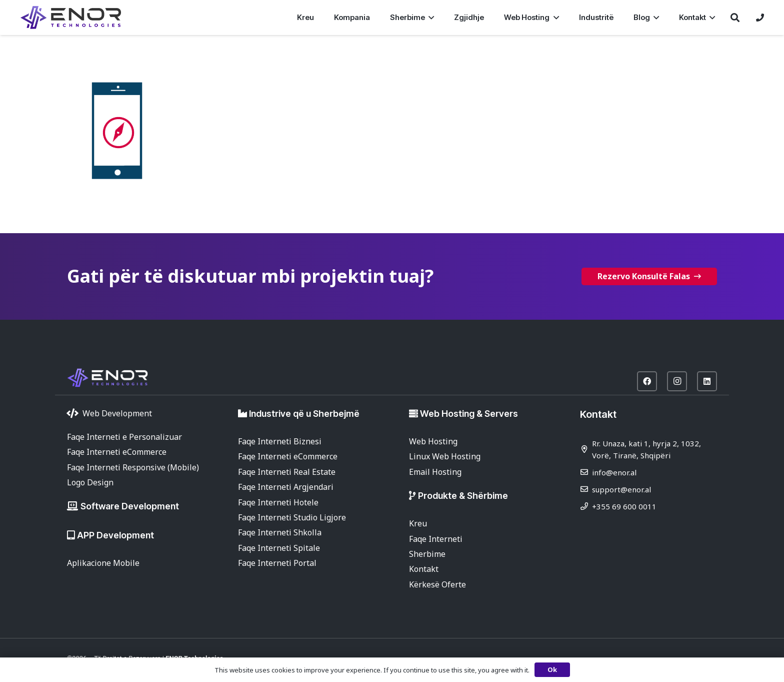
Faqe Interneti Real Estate (287, 472)
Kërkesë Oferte (437, 584)
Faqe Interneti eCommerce (117, 452)
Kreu (418, 523)
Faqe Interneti (436, 539)
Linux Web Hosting (445, 456)
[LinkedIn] (707, 381)
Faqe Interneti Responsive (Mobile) (133, 467)
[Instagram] (677, 381)
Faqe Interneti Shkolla (280, 532)
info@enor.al (614, 472)
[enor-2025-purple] (71, 18)
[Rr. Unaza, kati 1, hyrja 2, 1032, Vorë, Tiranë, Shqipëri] (586, 449)
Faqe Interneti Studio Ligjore (292, 517)
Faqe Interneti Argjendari (286, 487)
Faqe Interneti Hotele (278, 502)
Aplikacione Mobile (103, 563)
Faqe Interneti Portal (277, 563)
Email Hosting (435, 472)
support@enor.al (621, 489)
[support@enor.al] (586, 489)
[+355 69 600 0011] (586, 506)
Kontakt (424, 569)
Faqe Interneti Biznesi (280, 441)
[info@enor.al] (586, 472)
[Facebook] (647, 381)
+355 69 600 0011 (624, 506)
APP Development (115, 535)
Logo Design (90, 482)
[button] (429, 18)
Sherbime (427, 554)
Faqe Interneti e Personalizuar (124, 437)
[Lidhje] (760, 18)
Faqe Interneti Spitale (279, 548)
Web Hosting (433, 441)
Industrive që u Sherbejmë (304, 414)
